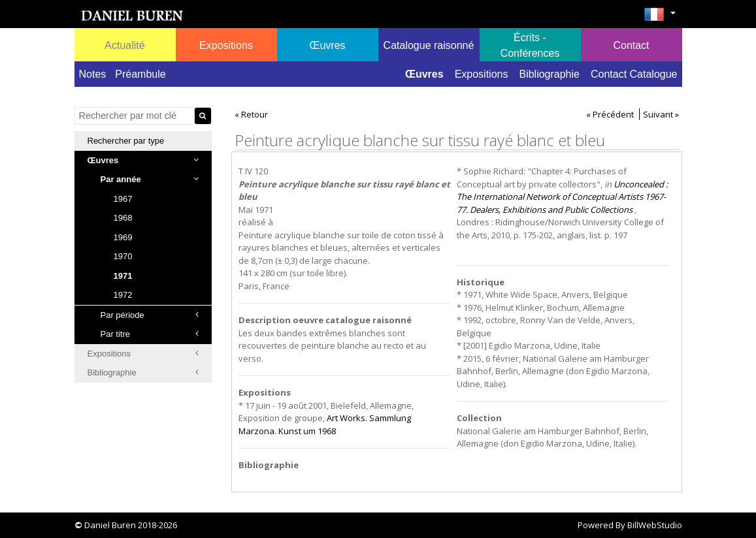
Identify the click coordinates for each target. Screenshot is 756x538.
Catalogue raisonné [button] (429, 45)
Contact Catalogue (634, 74)
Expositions (482, 74)
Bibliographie (549, 74)
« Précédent (610, 114)
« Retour (251, 114)
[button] (660, 18)
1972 (123, 295)
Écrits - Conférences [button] (530, 45)
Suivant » (661, 114)
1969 (123, 237)
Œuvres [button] (327, 45)
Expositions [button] (226, 45)
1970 (123, 256)
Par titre (150, 334)
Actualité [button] (124, 45)
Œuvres (424, 74)
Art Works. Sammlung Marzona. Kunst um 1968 (325, 424)
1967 (123, 199)
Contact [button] (631, 45)
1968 (123, 218)
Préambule (140, 74)
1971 (123, 276)
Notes (93, 74)
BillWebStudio (655, 525)
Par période (150, 315)
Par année (150, 179)
